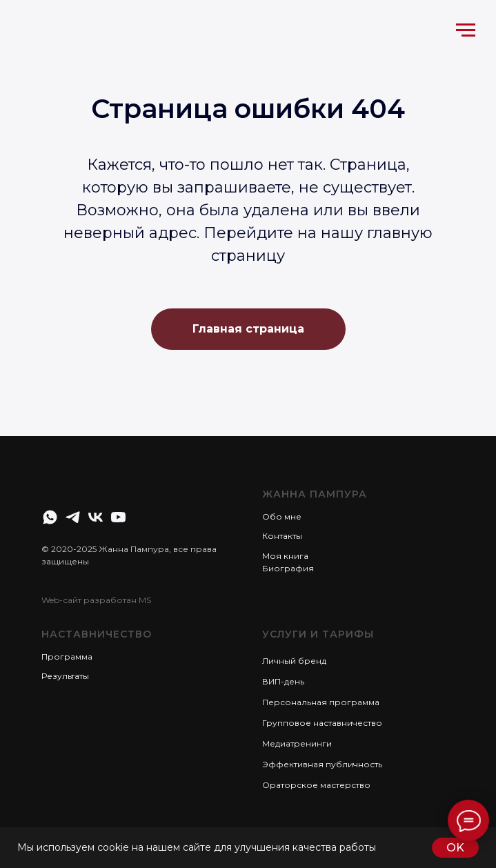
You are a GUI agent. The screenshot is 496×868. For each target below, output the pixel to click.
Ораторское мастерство (316, 785)
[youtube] (118, 517)
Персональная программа (321, 702)
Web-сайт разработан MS (96, 600)
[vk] (96, 517)
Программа (67, 657)
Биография (288, 568)
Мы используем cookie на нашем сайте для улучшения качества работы (197, 847)
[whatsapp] (50, 517)
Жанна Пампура (315, 494)
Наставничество (97, 634)
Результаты (65, 676)
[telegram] (73, 517)
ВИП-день (283, 681)
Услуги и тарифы (318, 634)
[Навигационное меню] (466, 30)
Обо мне (282, 516)
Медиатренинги (297, 743)
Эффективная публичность (322, 764)
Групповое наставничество (322, 723)
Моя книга (285, 556)
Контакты (282, 536)
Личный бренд (294, 661)
